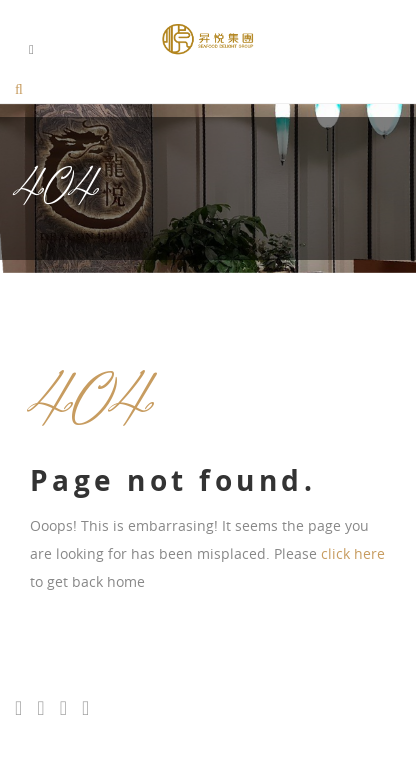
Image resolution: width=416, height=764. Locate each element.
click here (353, 553)
